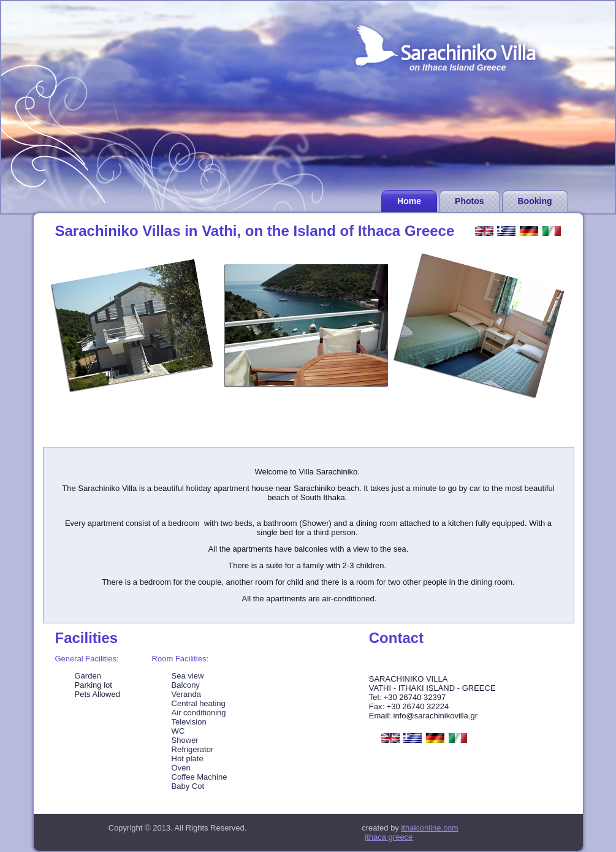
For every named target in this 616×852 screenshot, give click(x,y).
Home (409, 201)
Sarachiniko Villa (468, 53)
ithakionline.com (429, 828)
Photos (469, 201)
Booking (535, 201)
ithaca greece (389, 837)
